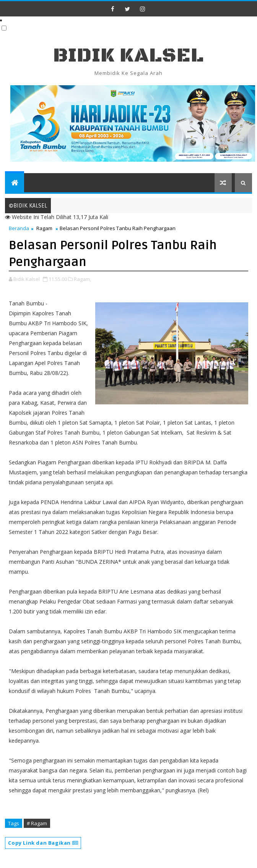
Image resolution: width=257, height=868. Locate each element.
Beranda (19, 228)
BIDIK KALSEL (128, 56)
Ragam (44, 228)
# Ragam (37, 823)
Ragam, (82, 279)
